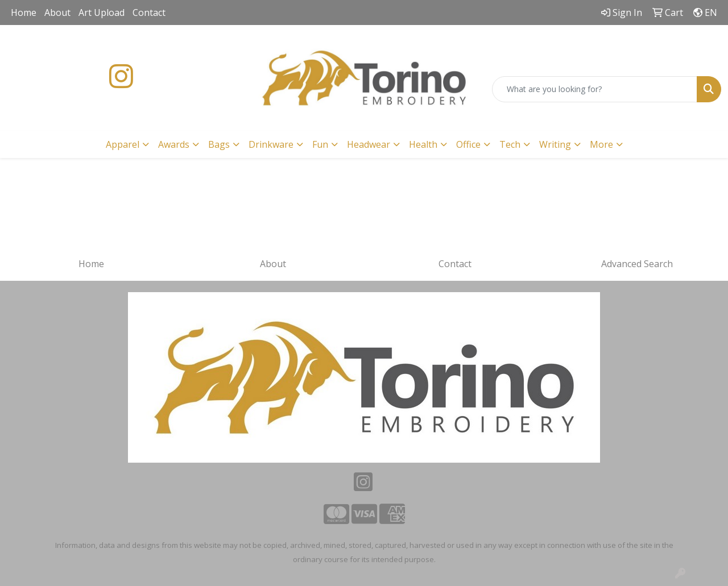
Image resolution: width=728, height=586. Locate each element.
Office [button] (468, 144)
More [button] (601, 144)
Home (24, 13)
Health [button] (423, 144)
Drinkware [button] (271, 144)
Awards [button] (174, 144)
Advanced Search (637, 264)
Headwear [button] (369, 144)
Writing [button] (555, 144)
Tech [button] (510, 144)
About (57, 13)
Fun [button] (320, 144)
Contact (149, 13)
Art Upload (102, 13)
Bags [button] (219, 144)
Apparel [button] (123, 144)
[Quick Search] (595, 89)
